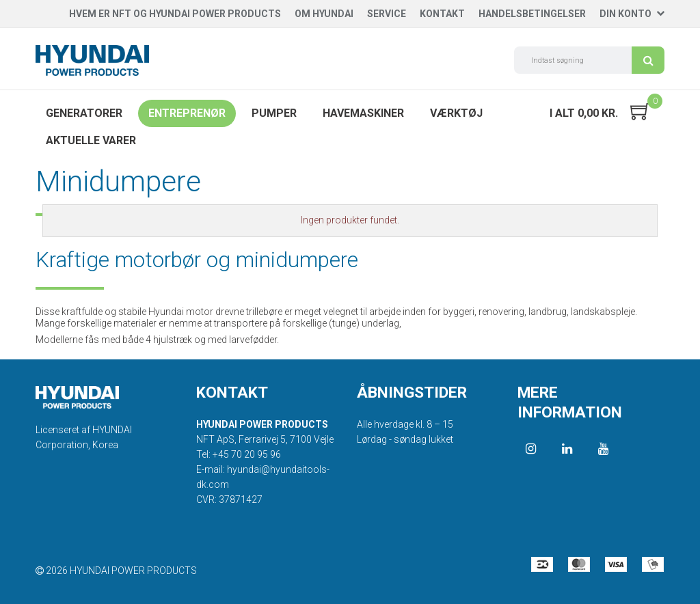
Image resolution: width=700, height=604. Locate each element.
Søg (648, 60)
